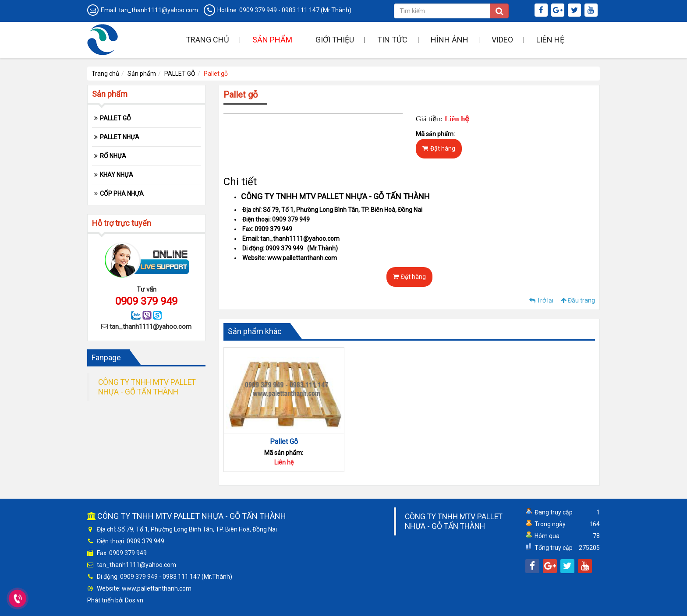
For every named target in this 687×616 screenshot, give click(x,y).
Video (502, 40)
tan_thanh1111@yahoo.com (158, 10)
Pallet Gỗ (284, 442)
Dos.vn (134, 600)
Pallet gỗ (216, 74)
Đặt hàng (439, 148)
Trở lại (541, 300)
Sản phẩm (272, 40)
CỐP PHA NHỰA (122, 194)
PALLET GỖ (180, 74)
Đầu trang (578, 300)
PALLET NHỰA (120, 137)
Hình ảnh (450, 40)
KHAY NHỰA (117, 175)
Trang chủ (207, 40)
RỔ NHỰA (113, 156)
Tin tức (392, 40)
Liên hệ (550, 40)
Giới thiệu (335, 40)
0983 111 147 (301, 10)
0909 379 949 (258, 10)
